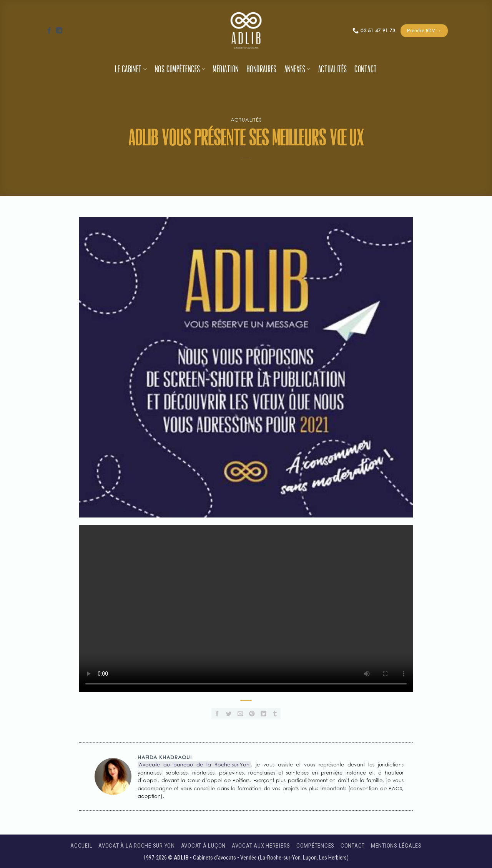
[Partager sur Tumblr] (275, 714)
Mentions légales (396, 846)
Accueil (81, 846)
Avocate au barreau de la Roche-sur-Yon (194, 765)
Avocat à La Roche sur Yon (137, 846)
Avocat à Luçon (204, 846)
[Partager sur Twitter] (229, 714)
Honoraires (262, 69)
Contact (366, 69)
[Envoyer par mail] (240, 714)
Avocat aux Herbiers (261, 846)
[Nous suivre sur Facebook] (49, 31)
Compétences (315, 846)
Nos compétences (180, 69)
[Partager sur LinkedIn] (263, 714)
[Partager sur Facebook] (217, 714)
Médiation (226, 69)
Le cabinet (131, 69)
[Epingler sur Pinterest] (252, 714)
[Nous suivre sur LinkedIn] (59, 31)
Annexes (298, 69)
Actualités (333, 69)
